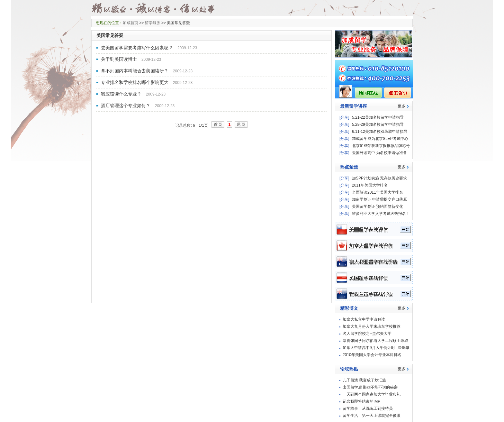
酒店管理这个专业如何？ (126, 105)
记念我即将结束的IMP (361, 401)
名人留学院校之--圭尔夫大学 (367, 334)
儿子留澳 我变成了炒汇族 (364, 380)
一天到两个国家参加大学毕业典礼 (372, 394)
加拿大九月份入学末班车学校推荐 (372, 326)
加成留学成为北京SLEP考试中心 (380, 139)
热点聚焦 (349, 167)
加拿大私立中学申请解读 (364, 319)
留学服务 (153, 23)
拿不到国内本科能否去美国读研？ (135, 71)
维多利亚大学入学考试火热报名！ (381, 214)
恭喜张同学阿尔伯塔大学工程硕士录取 (375, 341)
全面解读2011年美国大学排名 (378, 192)
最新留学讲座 (354, 106)
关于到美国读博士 (119, 59)
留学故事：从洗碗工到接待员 (368, 408)
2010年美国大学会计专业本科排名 (372, 355)
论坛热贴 (349, 369)
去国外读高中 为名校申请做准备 (379, 153)
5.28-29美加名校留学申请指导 (378, 124)
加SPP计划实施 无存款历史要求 (379, 178)
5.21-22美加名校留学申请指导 (378, 117)
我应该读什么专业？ (121, 94)
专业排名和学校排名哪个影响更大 (135, 82)
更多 (401, 106)
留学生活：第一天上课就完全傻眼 (372, 416)
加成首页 (130, 23)
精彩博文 (349, 308)
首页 (218, 124)
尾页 (241, 124)
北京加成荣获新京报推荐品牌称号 (381, 146)
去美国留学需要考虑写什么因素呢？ (137, 48)
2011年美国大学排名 (370, 185)
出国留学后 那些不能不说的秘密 (370, 387)
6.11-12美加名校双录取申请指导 (380, 132)
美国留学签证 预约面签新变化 (378, 206)
